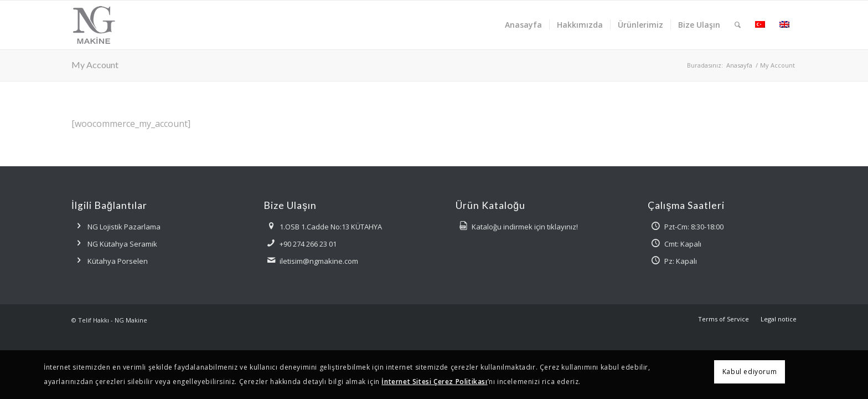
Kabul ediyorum (750, 372)
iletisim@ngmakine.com (319, 261)
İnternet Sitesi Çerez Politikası (434, 382)
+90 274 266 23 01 (308, 244)
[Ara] (738, 25)
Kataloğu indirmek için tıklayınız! (525, 227)
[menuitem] (523, 25)
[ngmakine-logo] (116, 25)
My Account (95, 65)
